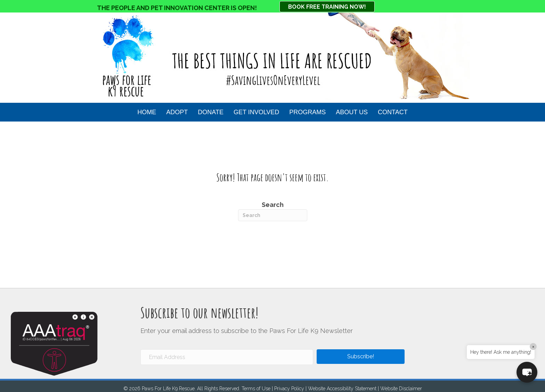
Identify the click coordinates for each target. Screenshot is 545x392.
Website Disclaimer (401, 389)
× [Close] (533, 347)
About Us (352, 112)
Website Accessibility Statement (342, 389)
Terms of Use (256, 389)
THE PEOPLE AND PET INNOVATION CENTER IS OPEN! (177, 8)
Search (273, 211)
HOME (147, 112)
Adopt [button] (177, 112)
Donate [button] (211, 112)
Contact (393, 112)
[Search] (273, 215)
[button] (361, 357)
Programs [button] (307, 112)
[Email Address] (227, 357)
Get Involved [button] (256, 112)
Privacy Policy (289, 389)
